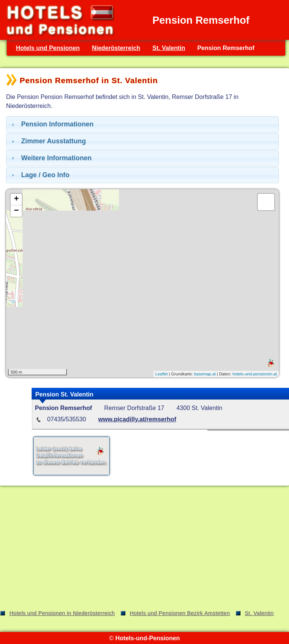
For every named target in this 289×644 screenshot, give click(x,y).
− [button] (16, 211)
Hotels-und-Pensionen (147, 638)
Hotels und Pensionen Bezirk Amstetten (180, 613)
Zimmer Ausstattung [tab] (48, 141)
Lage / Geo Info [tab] (40, 175)
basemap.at (205, 374)
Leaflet (162, 374)
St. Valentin (169, 48)
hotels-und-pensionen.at (255, 374)
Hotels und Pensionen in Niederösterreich (62, 613)
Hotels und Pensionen (48, 48)
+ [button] (16, 199)
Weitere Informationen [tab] (51, 158)
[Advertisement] (144, 549)
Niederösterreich (116, 48)
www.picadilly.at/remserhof (137, 419)
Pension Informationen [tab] (52, 124)
